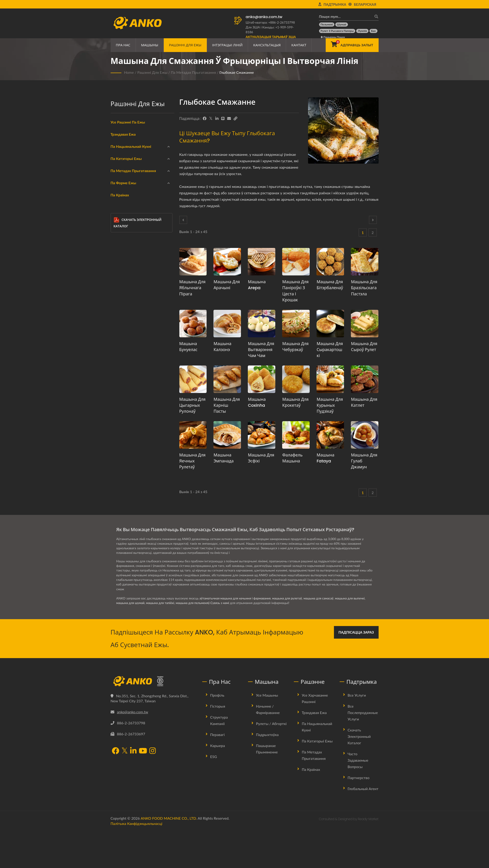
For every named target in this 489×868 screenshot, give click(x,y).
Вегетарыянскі (129, 277)
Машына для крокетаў (295, 402)
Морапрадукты (130, 244)
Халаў (122, 288)
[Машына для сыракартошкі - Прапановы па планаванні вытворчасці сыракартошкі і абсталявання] (330, 324)
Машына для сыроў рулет (364, 347)
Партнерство (359, 815)
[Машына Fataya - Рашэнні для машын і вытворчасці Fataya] (330, 435)
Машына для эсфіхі (261, 458)
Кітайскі (124, 156)
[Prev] (183, 220)
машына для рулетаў (290, 636)
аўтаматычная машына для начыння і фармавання (236, 636)
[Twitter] (211, 118)
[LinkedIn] (217, 118)
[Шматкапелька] (117, 441)
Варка (122, 354)
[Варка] (117, 353)
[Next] (373, 220)
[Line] (223, 118)
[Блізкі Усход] (117, 177)
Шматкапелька (132, 442)
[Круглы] (117, 408)
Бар (124, 475)
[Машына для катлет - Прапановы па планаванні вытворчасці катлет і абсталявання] (365, 379)
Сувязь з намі (223, 640)
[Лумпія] (362, 31)
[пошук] (375, 16)
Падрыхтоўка (267, 772)
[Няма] (117, 387)
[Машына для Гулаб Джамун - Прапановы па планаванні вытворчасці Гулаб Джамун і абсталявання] (365, 435)
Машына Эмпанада (223, 458)
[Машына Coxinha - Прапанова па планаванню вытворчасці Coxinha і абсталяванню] (262, 379)
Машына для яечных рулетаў (193, 461)
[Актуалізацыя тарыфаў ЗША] (271, 37)
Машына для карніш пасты (227, 405)
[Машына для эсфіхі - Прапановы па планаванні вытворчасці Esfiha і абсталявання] (262, 435)
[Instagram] (153, 788)
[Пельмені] (327, 25)
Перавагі (217, 772)
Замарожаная (128, 222)
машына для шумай (131, 640)
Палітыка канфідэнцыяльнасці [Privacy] (137, 861)
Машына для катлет (364, 402)
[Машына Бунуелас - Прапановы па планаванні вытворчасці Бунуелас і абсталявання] (193, 324)
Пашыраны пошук (333, 37)
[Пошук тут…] (345, 16)
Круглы (127, 409)
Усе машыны (267, 732)
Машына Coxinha (257, 402)
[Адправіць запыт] (352, 45)
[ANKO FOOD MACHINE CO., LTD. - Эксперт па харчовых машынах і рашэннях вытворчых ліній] (138, 22)
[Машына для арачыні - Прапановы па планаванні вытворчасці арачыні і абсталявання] (227, 262)
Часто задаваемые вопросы (358, 798)
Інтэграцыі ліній (227, 45)
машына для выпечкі (355, 636)
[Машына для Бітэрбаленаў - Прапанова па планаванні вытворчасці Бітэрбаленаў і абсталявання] (330, 262)
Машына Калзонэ (222, 347)
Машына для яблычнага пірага (193, 288)
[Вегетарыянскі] (117, 276)
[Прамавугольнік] (117, 431)
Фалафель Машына (292, 458)
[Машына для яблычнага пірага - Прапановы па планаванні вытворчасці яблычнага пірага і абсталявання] (193, 262)
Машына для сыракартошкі (330, 350)
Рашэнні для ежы (185, 45)
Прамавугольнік (133, 431)
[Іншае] (117, 485)
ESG (214, 794)
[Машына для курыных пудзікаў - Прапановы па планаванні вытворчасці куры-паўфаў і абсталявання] (330, 379)
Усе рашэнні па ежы (128, 122)
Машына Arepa (257, 285)
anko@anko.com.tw (264, 17)
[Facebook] (205, 118)
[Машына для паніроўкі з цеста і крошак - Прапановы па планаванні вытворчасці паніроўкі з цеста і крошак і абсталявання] (296, 262)
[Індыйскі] (117, 166)
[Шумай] (342, 25)
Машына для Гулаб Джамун (364, 461)
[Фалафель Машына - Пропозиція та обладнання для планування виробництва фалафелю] (296, 435)
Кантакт (299, 45)
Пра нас (123, 45)
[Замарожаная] (117, 221)
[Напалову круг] (117, 463)
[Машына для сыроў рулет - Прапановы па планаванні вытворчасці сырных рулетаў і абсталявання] (365, 324)
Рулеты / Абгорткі (271, 761)
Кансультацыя (267, 45)
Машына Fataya (325, 458)
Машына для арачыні (227, 285)
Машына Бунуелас (188, 347)
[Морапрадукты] (117, 243)
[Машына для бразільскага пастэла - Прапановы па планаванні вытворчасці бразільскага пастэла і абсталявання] (365, 262)
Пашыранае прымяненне (267, 786)
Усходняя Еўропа (131, 189)
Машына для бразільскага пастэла (364, 288)
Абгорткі (124, 233)
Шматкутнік (130, 453)
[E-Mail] (229, 118)
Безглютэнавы (129, 266)
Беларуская (365, 4)
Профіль (217, 732)
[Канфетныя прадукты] (117, 298)
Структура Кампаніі (219, 758)
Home (129, 72)
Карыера (218, 783)
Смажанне (126, 343)
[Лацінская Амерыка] (117, 199)
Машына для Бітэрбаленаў (330, 285)
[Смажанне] (117, 342)
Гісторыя (218, 743)
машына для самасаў (323, 636)
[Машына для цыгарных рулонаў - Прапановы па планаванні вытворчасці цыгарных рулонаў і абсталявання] (193, 379)
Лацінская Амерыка (133, 200)
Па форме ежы (123, 399)
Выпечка (124, 365)
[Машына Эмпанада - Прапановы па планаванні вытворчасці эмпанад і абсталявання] (227, 435)
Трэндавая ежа (123, 134)
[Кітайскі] (117, 155)
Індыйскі (124, 167)
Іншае (122, 486)
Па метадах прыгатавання (193, 72)
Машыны (150, 45)
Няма (122, 387)
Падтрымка (335, 4)
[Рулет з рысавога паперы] (337, 31)
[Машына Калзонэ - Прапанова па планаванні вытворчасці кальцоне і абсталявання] (227, 324)
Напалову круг (132, 464)
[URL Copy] (235, 118)
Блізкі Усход (127, 178)
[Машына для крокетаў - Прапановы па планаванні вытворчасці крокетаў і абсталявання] (296, 379)
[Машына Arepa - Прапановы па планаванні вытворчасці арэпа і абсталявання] (262, 262)
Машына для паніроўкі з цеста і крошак (295, 291)
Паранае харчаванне (134, 332)
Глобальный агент (363, 826)
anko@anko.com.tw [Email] (133, 749)
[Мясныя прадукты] (117, 254)
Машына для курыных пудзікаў (330, 405)
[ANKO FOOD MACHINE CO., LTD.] (153, 719)
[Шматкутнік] (117, 452)
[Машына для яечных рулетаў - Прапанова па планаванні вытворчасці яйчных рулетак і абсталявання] (193, 435)
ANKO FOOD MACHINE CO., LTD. (169, 856)
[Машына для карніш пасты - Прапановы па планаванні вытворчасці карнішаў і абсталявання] (227, 379)
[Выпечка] (117, 364)
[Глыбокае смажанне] (117, 321)
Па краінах (120, 498)
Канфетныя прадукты (135, 299)
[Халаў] (117, 287)
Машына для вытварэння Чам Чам (261, 350)
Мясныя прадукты (132, 255)
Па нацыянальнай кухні (131, 146)
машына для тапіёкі (162, 640)
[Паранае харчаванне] (117, 331)
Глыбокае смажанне (237, 72)
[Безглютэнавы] (117, 265)
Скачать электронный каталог (138, 526)
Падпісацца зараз (356, 670)
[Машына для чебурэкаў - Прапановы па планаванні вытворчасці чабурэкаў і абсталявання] (296, 324)
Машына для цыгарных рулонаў (193, 405)
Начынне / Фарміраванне (268, 747)
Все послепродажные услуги (363, 750)
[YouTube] (143, 788)
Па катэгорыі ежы (126, 212)
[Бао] (373, 31)
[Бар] (117, 474)
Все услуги (357, 732)
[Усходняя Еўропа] (117, 188)
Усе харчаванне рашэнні (315, 736)
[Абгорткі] (117, 232)
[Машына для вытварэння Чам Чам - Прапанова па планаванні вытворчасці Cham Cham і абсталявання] (262, 324)
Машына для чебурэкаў (295, 347)
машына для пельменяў (195, 640)
